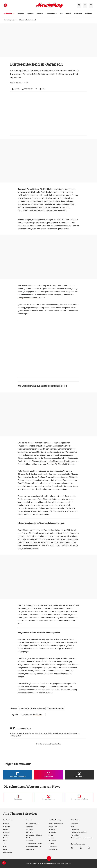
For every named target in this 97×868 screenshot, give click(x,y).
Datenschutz (75, 829)
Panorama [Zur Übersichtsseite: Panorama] (50, 14)
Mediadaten (52, 841)
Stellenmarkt (30, 849)
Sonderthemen (53, 849)
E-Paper (51, 835)
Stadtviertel (7, 827)
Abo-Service (52, 832)
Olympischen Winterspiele (29, 298)
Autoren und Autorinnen (56, 824)
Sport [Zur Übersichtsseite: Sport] (29, 14)
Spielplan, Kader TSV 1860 (34, 846)
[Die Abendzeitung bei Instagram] (48, 775)
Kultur (5, 846)
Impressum (75, 824)
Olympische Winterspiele (56, 709)
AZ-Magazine (53, 846)
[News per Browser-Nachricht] (79, 797)
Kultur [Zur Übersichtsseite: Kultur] (77, 14)
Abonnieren (52, 829)
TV (4, 844)
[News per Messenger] (18, 797)
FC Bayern (6, 832)
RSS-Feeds (29, 832)
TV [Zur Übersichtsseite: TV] (61, 14)
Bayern (5, 829)
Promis (5, 838)
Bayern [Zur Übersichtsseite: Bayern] (21, 14)
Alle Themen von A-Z (32, 824)
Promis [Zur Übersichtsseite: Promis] (40, 14)
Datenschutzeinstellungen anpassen (82, 838)
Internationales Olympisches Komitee (56, 461)
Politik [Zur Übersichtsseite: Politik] (68, 14)
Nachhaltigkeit (8, 852)
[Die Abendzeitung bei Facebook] (18, 775)
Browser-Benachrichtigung (34, 835)
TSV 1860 (6, 835)
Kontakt (51, 838)
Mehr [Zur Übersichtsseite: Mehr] (87, 14)
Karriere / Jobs (53, 827)
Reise (5, 849)
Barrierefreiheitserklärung (79, 832)
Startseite (7, 20)
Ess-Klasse (29, 838)
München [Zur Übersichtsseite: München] (8, 14)
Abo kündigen (75, 835)
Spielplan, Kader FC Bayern (34, 844)
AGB (72, 827)
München (14, 20)
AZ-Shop (51, 844)
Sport (5, 841)
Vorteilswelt (30, 841)
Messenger (29, 829)
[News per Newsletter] (48, 797)
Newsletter (29, 827)
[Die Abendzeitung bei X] (79, 775)
